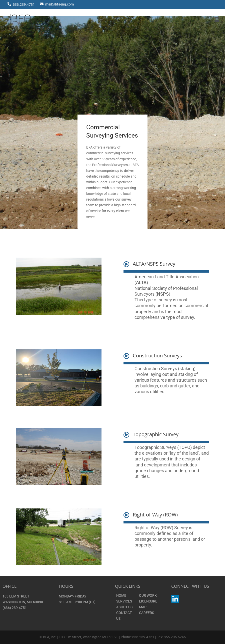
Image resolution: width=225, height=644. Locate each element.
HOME (121, 595)
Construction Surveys (157, 356)
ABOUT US (124, 607)
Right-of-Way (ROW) (155, 515)
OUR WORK (148, 595)
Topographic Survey (156, 434)
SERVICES (124, 601)
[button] (217, 20)
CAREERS (146, 613)
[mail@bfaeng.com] (42, 3)
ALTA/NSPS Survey (154, 264)
